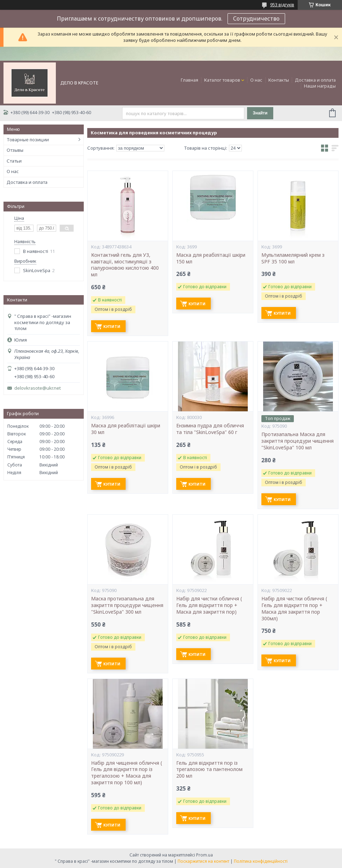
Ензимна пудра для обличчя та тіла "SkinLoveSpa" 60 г (210, 429)
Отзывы (15, 150)
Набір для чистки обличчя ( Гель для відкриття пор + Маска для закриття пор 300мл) (294, 609)
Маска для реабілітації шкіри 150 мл (211, 258)
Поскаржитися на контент (203, 861)
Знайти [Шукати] (260, 113)
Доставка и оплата (315, 80)
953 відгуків (282, 5)
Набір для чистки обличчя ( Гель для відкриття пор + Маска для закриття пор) (209, 605)
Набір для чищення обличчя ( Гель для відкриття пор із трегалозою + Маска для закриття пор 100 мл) (127, 773)
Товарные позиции (28, 140)
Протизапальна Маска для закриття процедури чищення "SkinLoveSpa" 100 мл (298, 441)
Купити (112, 326)
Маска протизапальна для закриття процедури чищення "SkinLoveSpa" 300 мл (127, 605)
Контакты (279, 80)
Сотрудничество (256, 18)
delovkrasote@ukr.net (38, 388)
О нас (256, 80)
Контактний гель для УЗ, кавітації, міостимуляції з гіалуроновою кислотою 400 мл (125, 265)
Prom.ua (205, 855)
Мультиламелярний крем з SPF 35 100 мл (293, 258)
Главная (189, 80)
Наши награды (320, 86)
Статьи (14, 161)
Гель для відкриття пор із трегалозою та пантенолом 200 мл (209, 770)
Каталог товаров (222, 80)
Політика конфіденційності (261, 861)
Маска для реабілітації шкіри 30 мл (126, 429)
